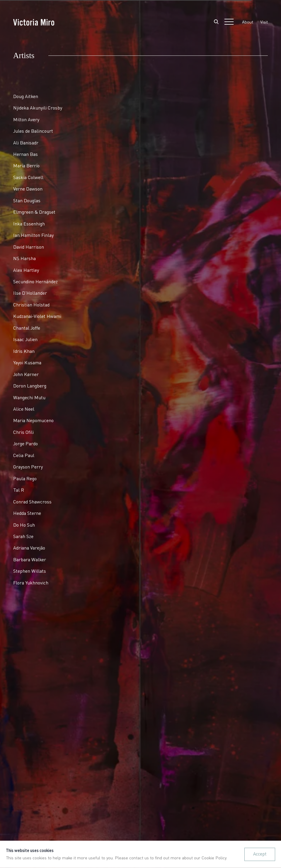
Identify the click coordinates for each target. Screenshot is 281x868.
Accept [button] (260, 854)
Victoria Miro (34, 22)
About (248, 22)
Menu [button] (229, 22)
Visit (264, 22)
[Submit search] (216, 22)
